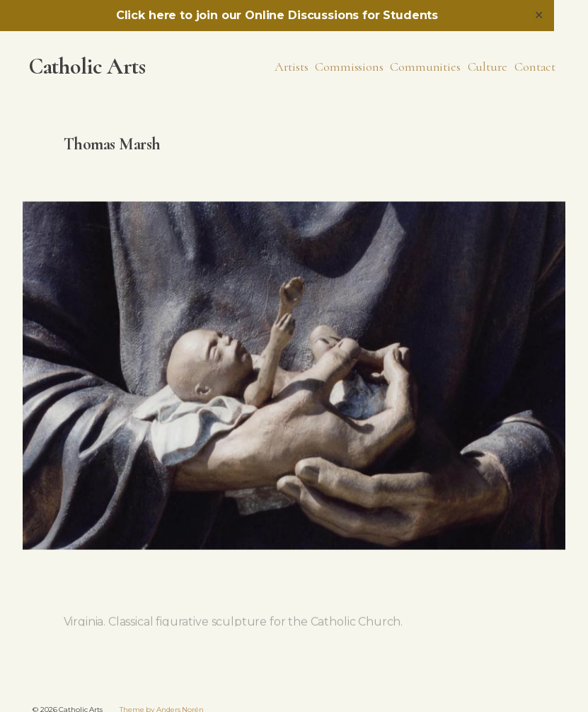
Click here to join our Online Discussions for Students (277, 15)
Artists (292, 67)
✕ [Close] (539, 15)
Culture (488, 67)
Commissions (349, 67)
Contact (535, 67)
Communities (425, 67)
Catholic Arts (87, 67)
